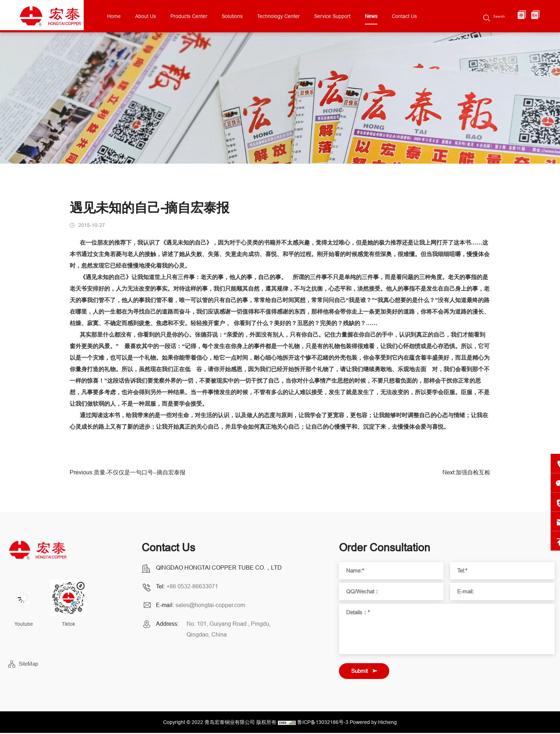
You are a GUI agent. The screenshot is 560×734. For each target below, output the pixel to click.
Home (131, 16)
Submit (359, 672)
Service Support (349, 16)
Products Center (206, 16)
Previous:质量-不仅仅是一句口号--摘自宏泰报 (128, 476)
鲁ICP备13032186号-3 (323, 723)
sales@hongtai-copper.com (210, 606)
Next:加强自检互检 (466, 476)
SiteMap (28, 665)
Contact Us (421, 16)
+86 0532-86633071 (192, 587)
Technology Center (295, 16)
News (388, 16)
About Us (162, 16)
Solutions (249, 16)
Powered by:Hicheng (373, 723)
